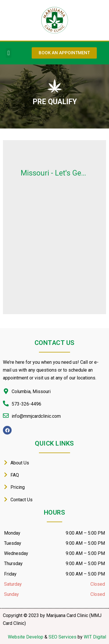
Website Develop (26, 637)
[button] (9, 53)
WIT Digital (95, 637)
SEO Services (62, 637)
